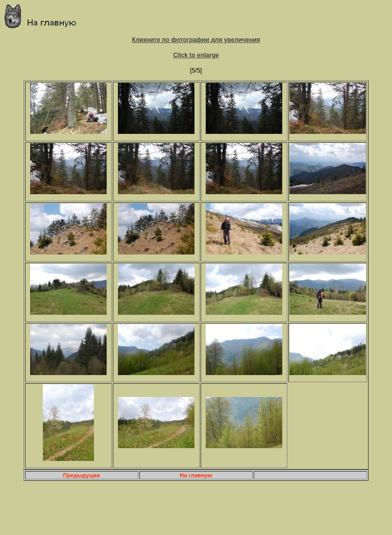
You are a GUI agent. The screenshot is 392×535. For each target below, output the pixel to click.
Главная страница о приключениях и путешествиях (44, 16)
